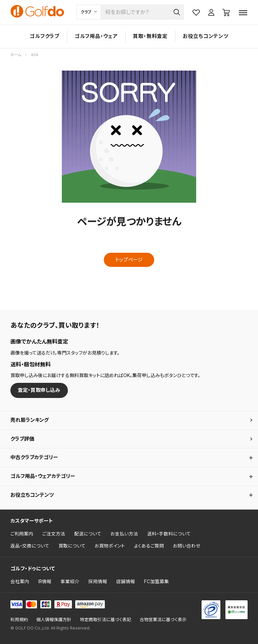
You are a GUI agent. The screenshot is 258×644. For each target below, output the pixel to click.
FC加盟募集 (157, 581)
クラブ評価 (22, 439)
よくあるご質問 (149, 546)
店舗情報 (126, 581)
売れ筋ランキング (30, 420)
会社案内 (20, 581)
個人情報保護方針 (54, 620)
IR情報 (45, 581)
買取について (72, 546)
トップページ (129, 260)
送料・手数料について (169, 534)
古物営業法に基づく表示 (163, 620)
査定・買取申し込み (39, 390)
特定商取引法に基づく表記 (105, 620)
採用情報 (98, 581)
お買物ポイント (110, 546)
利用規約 (19, 620)
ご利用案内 (22, 534)
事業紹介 (70, 581)
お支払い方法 (124, 534)
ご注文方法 (54, 534)
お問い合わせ (187, 546)
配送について (88, 534)
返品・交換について (30, 546)
